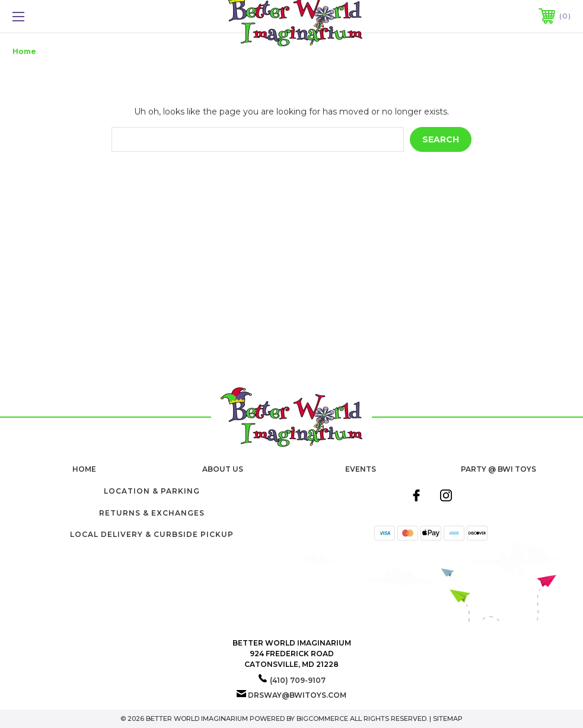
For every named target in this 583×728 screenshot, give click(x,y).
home (84, 469)
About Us (223, 469)
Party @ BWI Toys (498, 469)
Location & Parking (152, 491)
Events (361, 469)
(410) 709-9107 (298, 680)
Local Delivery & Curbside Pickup (152, 534)
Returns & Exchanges (152, 513)
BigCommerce (322, 719)
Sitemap (448, 719)
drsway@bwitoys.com (297, 695)
